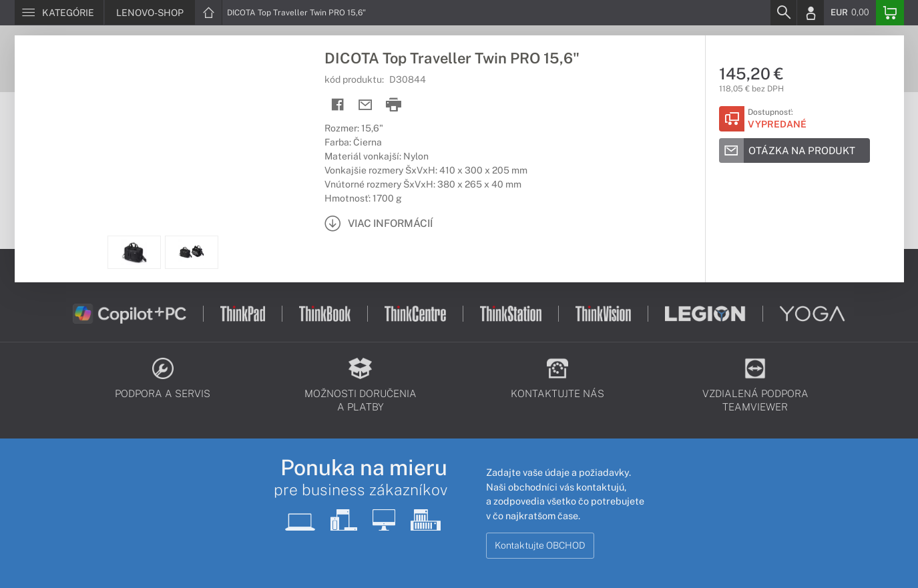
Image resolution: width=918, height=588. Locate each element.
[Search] (783, 13)
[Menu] (59, 13)
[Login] (811, 13)
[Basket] (890, 13)
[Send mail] (366, 105)
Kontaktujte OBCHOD (540, 545)
